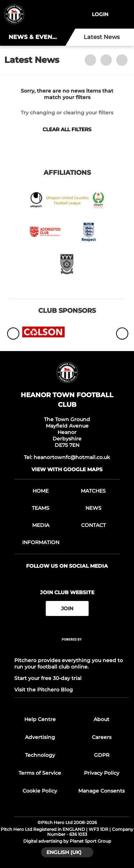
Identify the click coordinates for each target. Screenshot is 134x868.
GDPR (102, 755)
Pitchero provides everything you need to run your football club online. (69, 664)
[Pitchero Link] (72, 649)
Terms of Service (40, 773)
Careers (102, 737)
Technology (40, 755)
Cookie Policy (40, 791)
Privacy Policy (102, 773)
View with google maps (67, 469)
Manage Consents (101, 791)
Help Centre (40, 719)
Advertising (40, 737)
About (101, 719)
